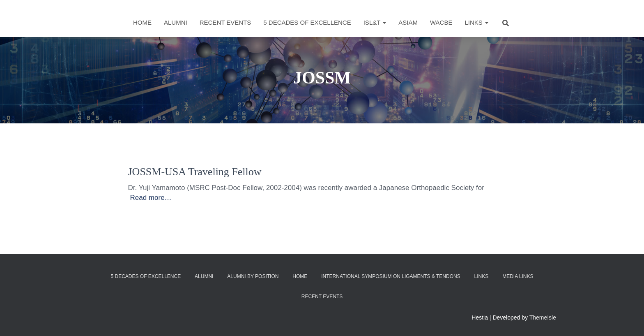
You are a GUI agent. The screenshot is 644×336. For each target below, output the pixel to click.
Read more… (151, 198)
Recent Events (225, 22)
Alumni (176, 22)
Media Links (518, 276)
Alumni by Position (253, 276)
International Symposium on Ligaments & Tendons (391, 276)
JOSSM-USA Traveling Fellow (195, 172)
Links (476, 22)
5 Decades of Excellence (307, 22)
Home (142, 22)
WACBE (441, 22)
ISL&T (375, 22)
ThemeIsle (543, 317)
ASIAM (408, 22)
